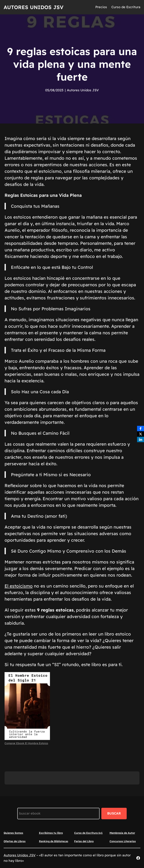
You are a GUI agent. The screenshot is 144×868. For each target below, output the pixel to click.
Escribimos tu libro (51, 833)
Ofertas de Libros (15, 841)
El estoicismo (19, 586)
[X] (141, 434)
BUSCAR (114, 813)
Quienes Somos (13, 833)
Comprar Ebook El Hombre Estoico (26, 743)
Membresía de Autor (122, 833)
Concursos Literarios (123, 841)
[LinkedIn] (141, 439)
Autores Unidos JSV (34, 7)
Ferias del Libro (84, 841)
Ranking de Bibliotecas (54, 841)
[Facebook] (141, 429)
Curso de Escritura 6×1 (88, 833)
